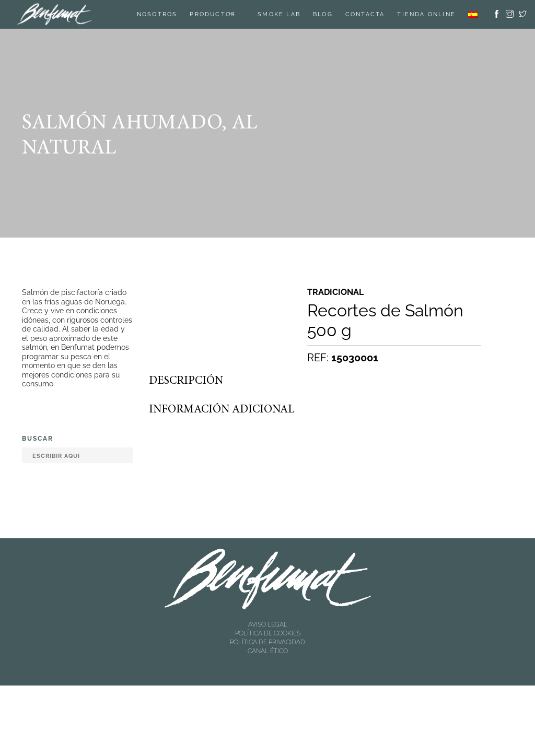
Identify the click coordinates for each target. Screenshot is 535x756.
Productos (213, 14)
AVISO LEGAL (268, 624)
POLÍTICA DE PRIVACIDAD (267, 642)
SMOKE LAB (279, 14)
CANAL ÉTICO (268, 651)
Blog (323, 14)
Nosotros (157, 14)
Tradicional (335, 292)
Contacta (365, 14)
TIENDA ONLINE (426, 14)
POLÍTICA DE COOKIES (268, 633)
